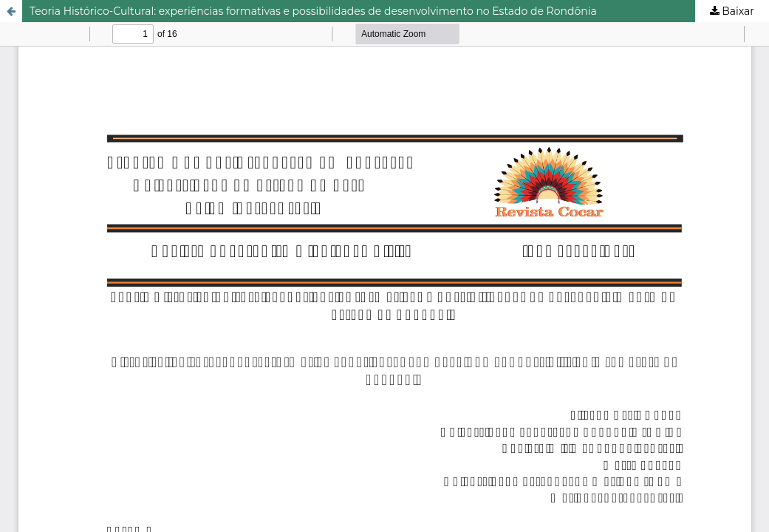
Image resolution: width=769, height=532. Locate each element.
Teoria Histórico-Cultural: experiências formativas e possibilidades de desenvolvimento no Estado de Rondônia (313, 11)
